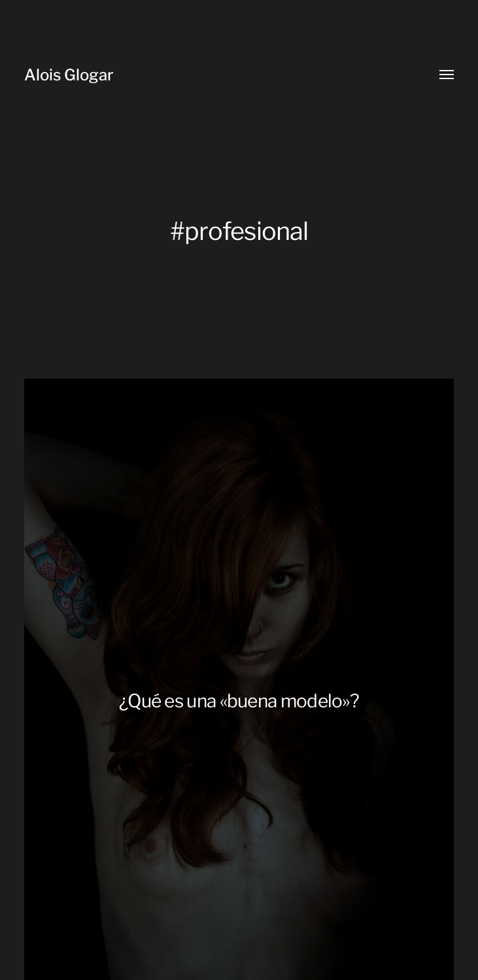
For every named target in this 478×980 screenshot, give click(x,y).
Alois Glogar (69, 75)
